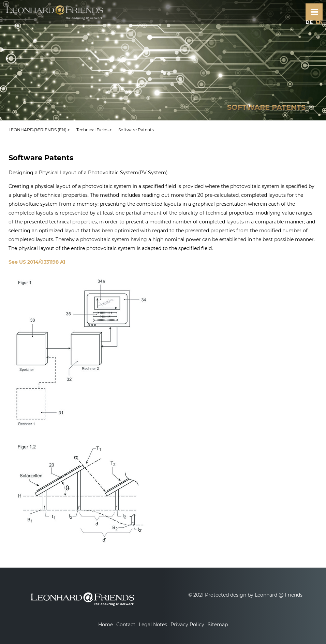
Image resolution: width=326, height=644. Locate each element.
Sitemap (218, 625)
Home (106, 625)
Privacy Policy (187, 625)
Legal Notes (153, 625)
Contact (126, 625)
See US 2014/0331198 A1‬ (37, 262)
